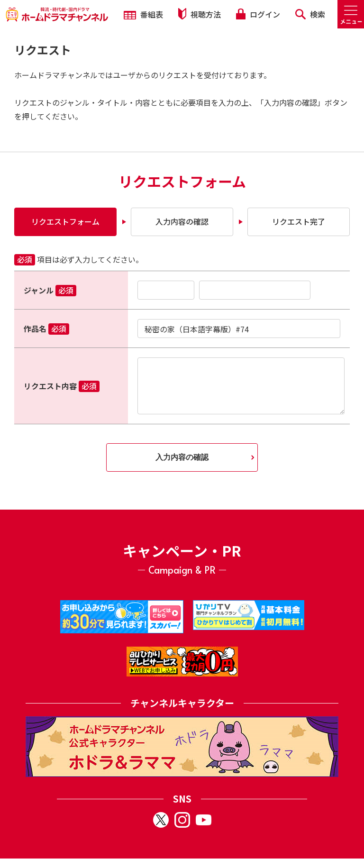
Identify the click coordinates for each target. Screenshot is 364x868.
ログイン (258, 14)
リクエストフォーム (65, 221)
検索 (310, 14)
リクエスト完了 (299, 221)
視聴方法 (200, 14)
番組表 (143, 14)
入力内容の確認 (182, 221)
